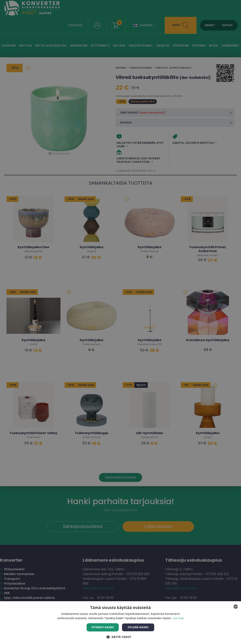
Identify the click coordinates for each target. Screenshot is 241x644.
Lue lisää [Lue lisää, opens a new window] (178, 618)
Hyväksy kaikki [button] (103, 627)
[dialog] (120, 322)
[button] (120, 637)
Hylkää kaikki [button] (138, 627)
